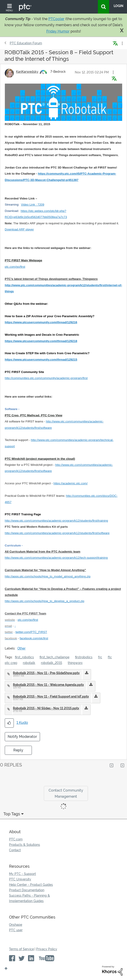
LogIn (119, 6)
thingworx (75, 663)
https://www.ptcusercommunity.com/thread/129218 (41, 341)
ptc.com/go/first (15, 267)
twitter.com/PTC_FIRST (31, 632)
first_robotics (24, 657)
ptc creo (11, 663)
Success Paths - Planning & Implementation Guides (29, 898)
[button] (113, 72)
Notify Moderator (22, 737)
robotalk (29, 663)
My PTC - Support (22, 874)
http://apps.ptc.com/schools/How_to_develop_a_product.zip (45, 601)
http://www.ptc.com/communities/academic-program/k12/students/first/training (56, 521)
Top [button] (6, 968)
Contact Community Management (66, 793)
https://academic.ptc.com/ (71, 483)
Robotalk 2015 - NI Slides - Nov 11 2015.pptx (46, 708)
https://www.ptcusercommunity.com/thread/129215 (41, 360)
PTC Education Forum (26, 43)
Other (21, 648)
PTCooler (56, 19)
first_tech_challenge (54, 657)
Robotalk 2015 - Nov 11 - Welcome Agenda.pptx (48, 685)
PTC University (20, 879)
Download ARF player (19, 229)
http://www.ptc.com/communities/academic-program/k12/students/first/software (57, 533)
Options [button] (122, 43)
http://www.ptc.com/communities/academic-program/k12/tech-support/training (56, 558)
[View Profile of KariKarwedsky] (27, 72)
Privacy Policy (47, 949)
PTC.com (16, 839)
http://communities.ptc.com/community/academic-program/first (46, 378)
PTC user (16, 930)
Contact (15, 850)
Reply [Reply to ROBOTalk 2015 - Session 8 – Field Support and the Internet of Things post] (18, 750)
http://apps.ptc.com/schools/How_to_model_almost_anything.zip (48, 576)
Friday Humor (58, 31)
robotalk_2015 (52, 663)
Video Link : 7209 (33, 205)
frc (100, 657)
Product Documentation (27, 890)
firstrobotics (84, 657)
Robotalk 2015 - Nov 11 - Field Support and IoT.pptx (51, 696)
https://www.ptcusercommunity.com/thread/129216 (41, 322)
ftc (110, 657)
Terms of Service (21, 949)
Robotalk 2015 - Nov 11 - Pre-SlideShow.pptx (46, 673)
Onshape (16, 925)
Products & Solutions (25, 845)
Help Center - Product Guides (31, 885)
